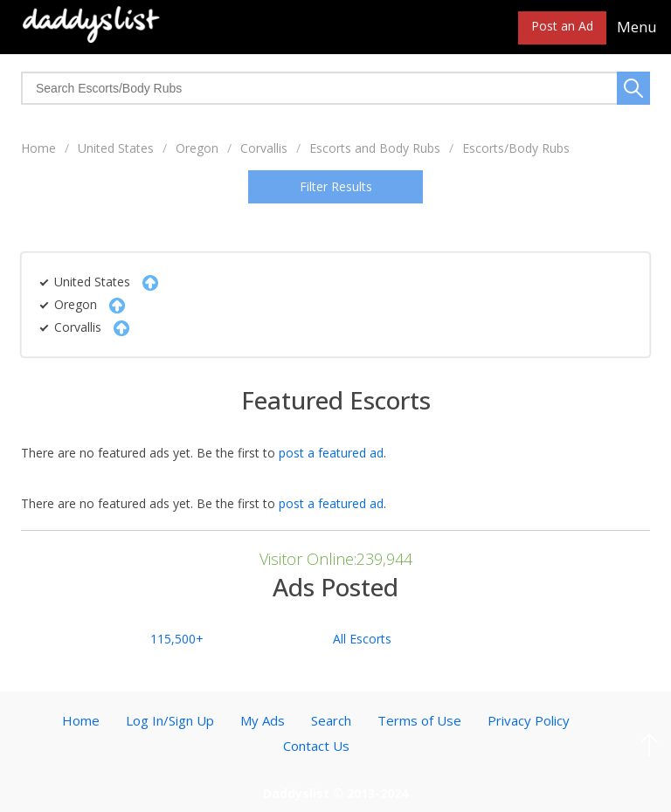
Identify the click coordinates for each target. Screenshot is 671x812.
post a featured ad (331, 453)
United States (116, 148)
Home (38, 148)
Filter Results (336, 186)
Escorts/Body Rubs (516, 148)
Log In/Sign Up (170, 720)
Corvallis (264, 148)
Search (331, 720)
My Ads (263, 720)
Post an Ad (562, 26)
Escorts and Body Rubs (375, 148)
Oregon (197, 148)
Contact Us (316, 746)
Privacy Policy (529, 720)
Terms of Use (419, 720)
